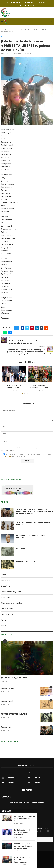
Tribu (3, 620)
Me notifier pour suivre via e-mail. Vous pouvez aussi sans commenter (27, 455)
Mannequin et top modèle (12, 603)
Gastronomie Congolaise (11, 592)
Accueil (3, 29)
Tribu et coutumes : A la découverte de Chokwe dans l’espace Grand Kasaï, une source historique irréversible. (35, 511)
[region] (17, 490)
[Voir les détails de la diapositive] (17, 490)
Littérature (6, 597)
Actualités (11, 2)
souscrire (7, 456)
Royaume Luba (7, 727)
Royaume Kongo (7, 688)
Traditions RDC (7, 614)
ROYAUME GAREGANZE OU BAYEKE (14, 714)
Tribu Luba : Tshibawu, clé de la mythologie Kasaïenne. (33, 523)
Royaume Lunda (7, 701)
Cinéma (4, 575)
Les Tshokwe (21, 548)
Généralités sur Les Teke (26, 561)
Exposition (5, 586)
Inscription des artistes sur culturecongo (32, 2)
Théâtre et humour (9, 609)
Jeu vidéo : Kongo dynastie (14, 677)
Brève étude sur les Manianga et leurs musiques (31, 536)
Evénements (6, 580)
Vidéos (4, 626)
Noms (4, 810)
